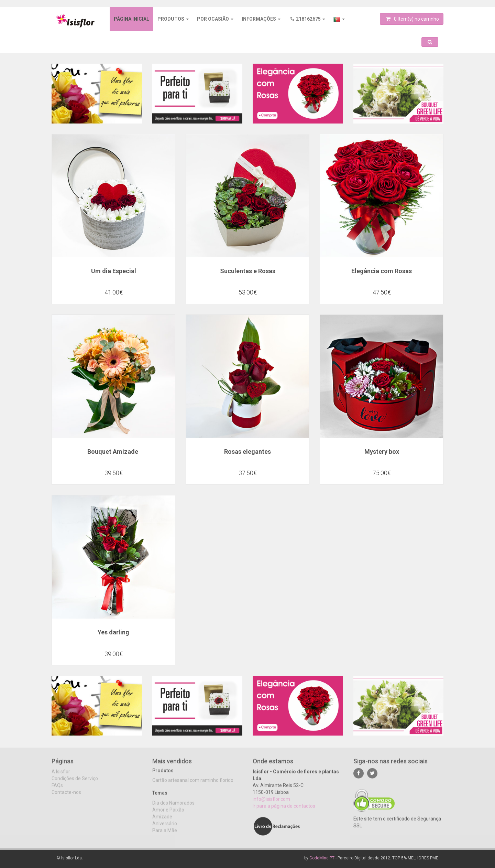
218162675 (308, 19)
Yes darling (113, 632)
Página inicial (131, 19)
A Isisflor (61, 776)
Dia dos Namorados (173, 807)
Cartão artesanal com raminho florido (193, 785)
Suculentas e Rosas (248, 271)
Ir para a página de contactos (284, 811)
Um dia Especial (114, 271)
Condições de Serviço (75, 783)
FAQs (57, 790)
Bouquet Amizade (113, 452)
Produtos (173, 19)
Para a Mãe (165, 835)
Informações (261, 19)
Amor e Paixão (168, 814)
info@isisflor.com (271, 804)
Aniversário (165, 828)
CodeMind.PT (322, 858)
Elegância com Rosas (382, 271)
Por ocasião (215, 19)
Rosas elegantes (247, 452)
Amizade (162, 821)
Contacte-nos (66, 797)
